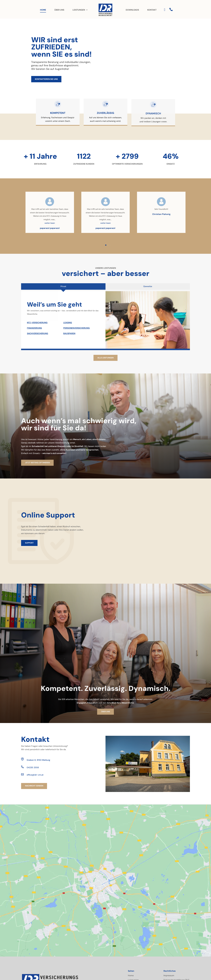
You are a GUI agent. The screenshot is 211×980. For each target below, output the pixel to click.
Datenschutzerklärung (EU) (176, 946)
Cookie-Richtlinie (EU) (174, 950)
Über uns (132, 950)
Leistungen (133, 946)
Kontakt (132, 955)
